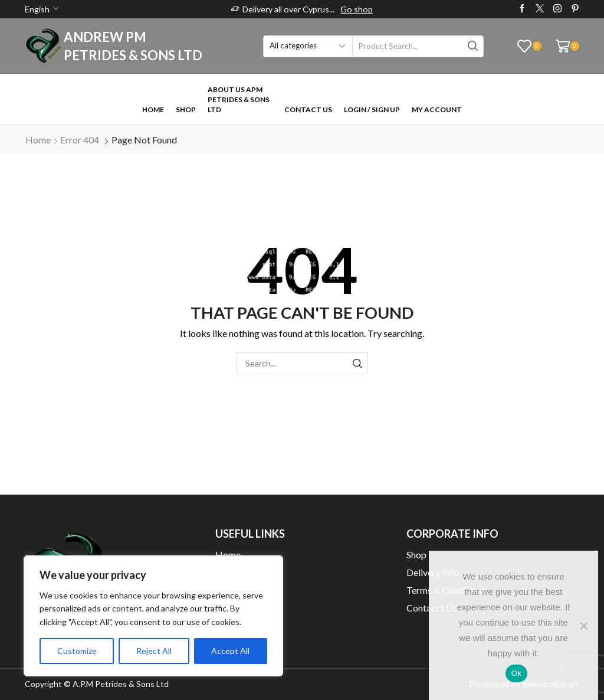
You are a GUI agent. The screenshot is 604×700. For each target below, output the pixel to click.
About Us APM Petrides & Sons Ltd (239, 99)
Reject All (154, 651)
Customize (77, 651)
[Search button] (473, 46)
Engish (37, 9)
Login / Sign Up (372, 109)
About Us (235, 572)
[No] (583, 626)
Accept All (230, 651)
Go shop (357, 9)
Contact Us (308, 109)
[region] (153, 616)
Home (153, 109)
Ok (516, 673)
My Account (437, 109)
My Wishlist (240, 625)
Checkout (235, 590)
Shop (186, 109)
